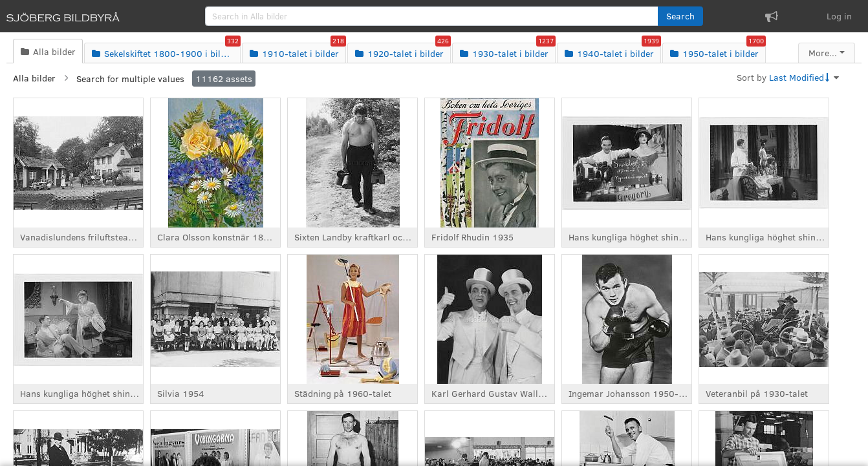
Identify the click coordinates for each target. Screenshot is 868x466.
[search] (432, 16)
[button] (680, 16)
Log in (839, 16)
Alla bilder (34, 78)
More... (823, 53)
